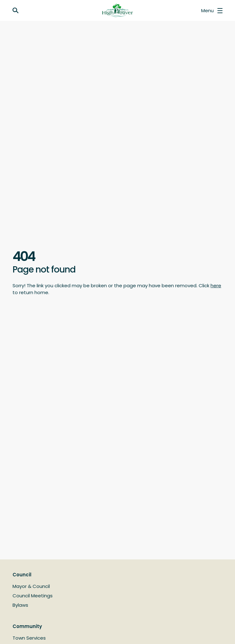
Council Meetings (33, 596)
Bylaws (20, 605)
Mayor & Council (31, 586)
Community (27, 626)
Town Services (29, 638)
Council (22, 575)
